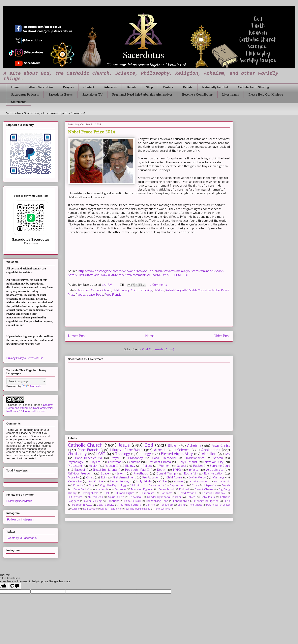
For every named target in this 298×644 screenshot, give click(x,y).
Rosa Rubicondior (164, 458)
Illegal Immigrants (105, 470)
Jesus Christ (221, 446)
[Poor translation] (15, 586)
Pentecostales (162, 509)
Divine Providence (111, 509)
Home (15, 87)
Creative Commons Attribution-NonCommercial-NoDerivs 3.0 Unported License (30, 408)
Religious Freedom (80, 474)
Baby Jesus (208, 497)
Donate (131, 87)
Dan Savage (90, 509)
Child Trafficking (142, 290)
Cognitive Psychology (113, 485)
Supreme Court (220, 466)
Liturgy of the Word (126, 450)
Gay (227, 454)
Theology (123, 454)
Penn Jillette (195, 505)
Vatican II (112, 466)
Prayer (115, 458)
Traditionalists (195, 458)
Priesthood (141, 474)
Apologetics (211, 450)
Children (159, 290)
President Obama (159, 462)
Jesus (124, 445)
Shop (149, 87)
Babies (191, 497)
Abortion (84, 290)
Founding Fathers (130, 505)
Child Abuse (174, 478)
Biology (130, 466)
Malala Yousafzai (200, 290)
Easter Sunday (120, 482)
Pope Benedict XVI (89, 458)
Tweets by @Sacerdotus (21, 538)
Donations (113, 501)
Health (93, 466)
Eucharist (190, 474)
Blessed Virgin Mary (177, 454)
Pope (100, 295)
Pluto (227, 501)
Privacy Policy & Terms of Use (25, 358)
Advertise (110, 87)
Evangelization (214, 474)
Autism (178, 482)
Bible (172, 446)
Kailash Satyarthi (177, 290)
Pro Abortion (151, 478)
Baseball (80, 470)
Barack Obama (204, 489)
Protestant (75, 466)
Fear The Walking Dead (137, 509)
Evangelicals (91, 493)
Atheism (194, 446)
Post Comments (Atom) (158, 350)
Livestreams (231, 94)
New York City (214, 462)
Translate (32, 386)
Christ (90, 478)
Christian (135, 462)
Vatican (218, 458)
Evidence (120, 489)
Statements (19, 102)
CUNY (195, 485)
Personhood (166, 489)
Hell (107, 493)
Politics (147, 466)
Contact (89, 87)
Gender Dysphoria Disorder (164, 497)
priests (194, 470)
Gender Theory (198, 482)
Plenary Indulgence (206, 501)
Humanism (148, 493)
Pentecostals (222, 482)
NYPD (177, 470)
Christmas (115, 462)
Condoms (167, 493)
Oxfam (181, 505)
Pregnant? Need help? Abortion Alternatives (142, 94)
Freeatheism (166, 505)
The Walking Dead (157, 501)
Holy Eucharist (188, 462)
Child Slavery (121, 290)
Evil (103, 478)
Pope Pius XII (133, 501)
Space (105, 474)
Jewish (121, 474)
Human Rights (125, 493)
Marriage (218, 478)
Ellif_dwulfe (75, 497)
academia (102, 489)
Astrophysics (215, 470)
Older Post (222, 336)
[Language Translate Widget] (26, 381)
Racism (198, 466)
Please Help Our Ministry (266, 94)
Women (164, 466)
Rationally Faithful (215, 87)
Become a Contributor (197, 94)
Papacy (81, 295)
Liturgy (145, 454)
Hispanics (210, 485)
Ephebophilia (181, 501)
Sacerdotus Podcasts (25, 94)
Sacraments (156, 485)
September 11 (178, 485)
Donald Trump (166, 474)
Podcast (184, 489)
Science (183, 450)
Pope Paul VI (81, 489)
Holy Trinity (144, 482)
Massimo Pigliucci (142, 489)
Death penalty (105, 505)
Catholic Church (101, 290)
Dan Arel (150, 505)
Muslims (137, 485)
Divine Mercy (197, 478)
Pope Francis (113, 295)
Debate (188, 87)
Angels (226, 485)
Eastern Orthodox (214, 493)
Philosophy (136, 458)
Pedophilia (75, 482)
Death (161, 470)
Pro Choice (96, 482)
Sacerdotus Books (60, 94)
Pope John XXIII (82, 505)
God (149, 445)
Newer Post (77, 336)
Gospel (181, 466)
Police (163, 482)
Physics (95, 462)
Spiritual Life (116, 497)
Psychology (76, 462)
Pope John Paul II (137, 470)
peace (91, 295)
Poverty (78, 485)
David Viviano (187, 493)
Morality (73, 478)
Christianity (77, 454)
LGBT (101, 454)
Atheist (160, 450)
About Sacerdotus (41, 87)
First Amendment (124, 478)
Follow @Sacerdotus (19, 501)
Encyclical (135, 497)
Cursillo (75, 509)
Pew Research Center (218, 505)
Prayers (68, 87)
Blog (91, 485)
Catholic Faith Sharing (253, 87)
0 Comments (158, 285)
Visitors (168, 87)
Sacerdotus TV (92, 94)
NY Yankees (95, 497)
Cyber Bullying (93, 501)
